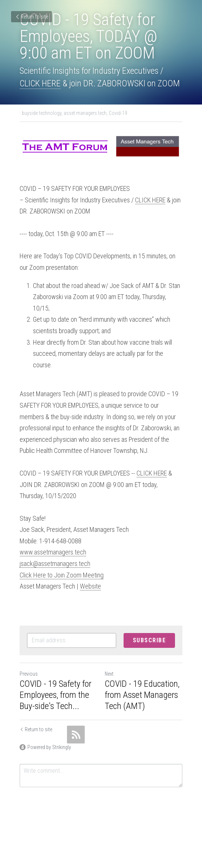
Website (90, 586)
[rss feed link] (76, 735)
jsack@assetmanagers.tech (55, 564)
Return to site (31, 17)
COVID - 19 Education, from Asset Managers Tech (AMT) (142, 695)
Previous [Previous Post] (29, 674)
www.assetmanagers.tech (53, 552)
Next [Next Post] (109, 674)
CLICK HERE (40, 83)
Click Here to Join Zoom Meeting (62, 575)
